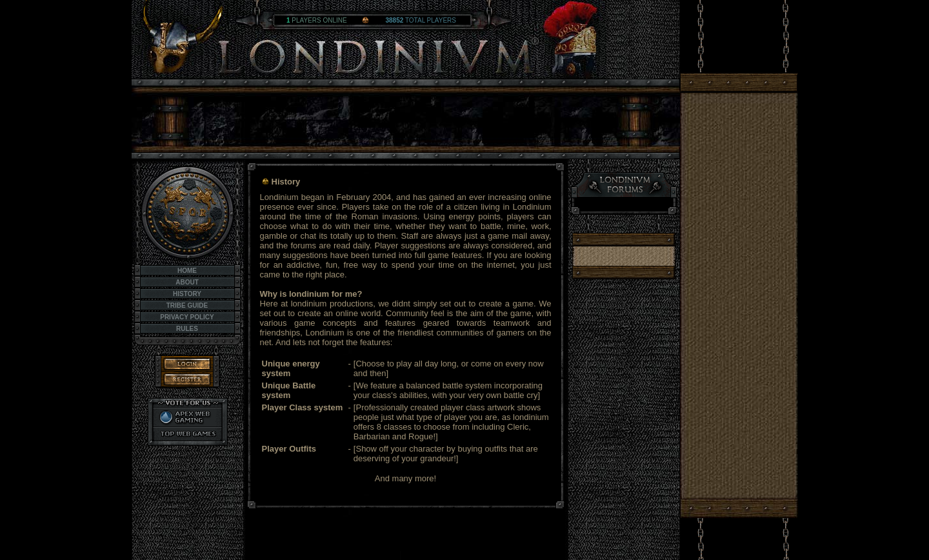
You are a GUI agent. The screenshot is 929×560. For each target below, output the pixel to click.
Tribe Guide (187, 305)
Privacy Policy (187, 317)
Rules (187, 329)
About (187, 282)
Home (187, 271)
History (187, 294)
